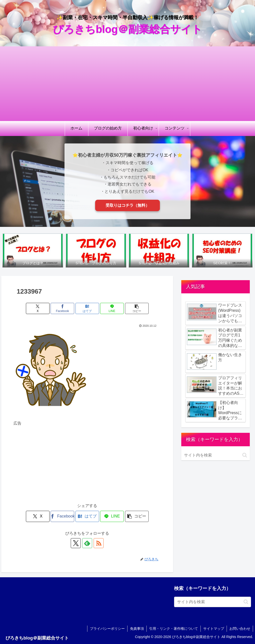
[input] (215, 455)
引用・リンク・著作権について (174, 629)
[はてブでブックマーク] (87, 308)
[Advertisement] (127, 84)
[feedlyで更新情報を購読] (87, 543)
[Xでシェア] (38, 308)
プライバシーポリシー (107, 629)
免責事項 (137, 629)
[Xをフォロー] (76, 543)
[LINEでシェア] (112, 308)
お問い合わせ (240, 629)
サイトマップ (214, 629)
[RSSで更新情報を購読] (99, 543)
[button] (137, 308)
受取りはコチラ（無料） (127, 205)
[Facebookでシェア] (62, 308)
